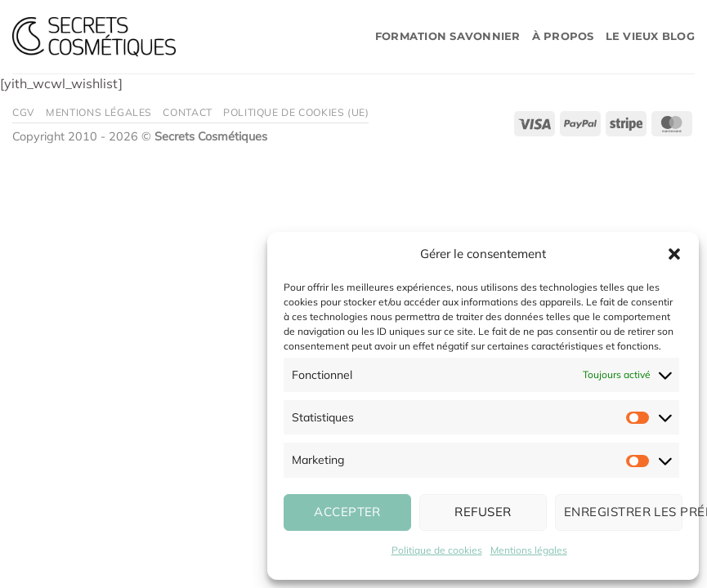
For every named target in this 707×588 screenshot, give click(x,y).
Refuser (483, 512)
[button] (674, 254)
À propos (563, 36)
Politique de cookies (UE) (296, 112)
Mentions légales (529, 550)
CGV (24, 112)
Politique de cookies (437, 550)
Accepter (347, 512)
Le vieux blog (650, 36)
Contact (187, 112)
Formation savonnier (448, 36)
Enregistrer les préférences (623, 512)
